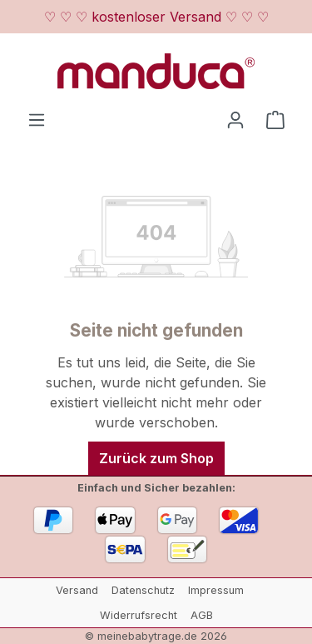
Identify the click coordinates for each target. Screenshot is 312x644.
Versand (77, 590)
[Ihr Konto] (235, 119)
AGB (202, 615)
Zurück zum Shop (156, 458)
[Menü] (37, 119)
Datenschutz (143, 590)
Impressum (216, 590)
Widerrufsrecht (139, 615)
